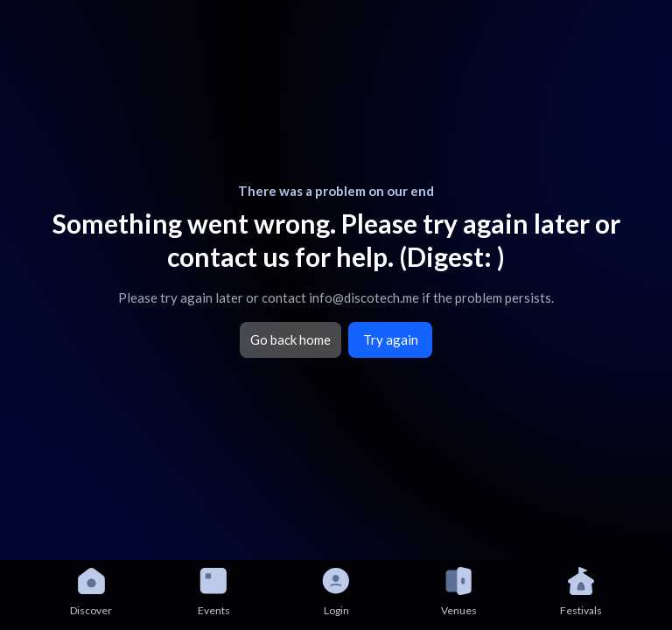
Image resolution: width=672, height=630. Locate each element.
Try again (391, 339)
